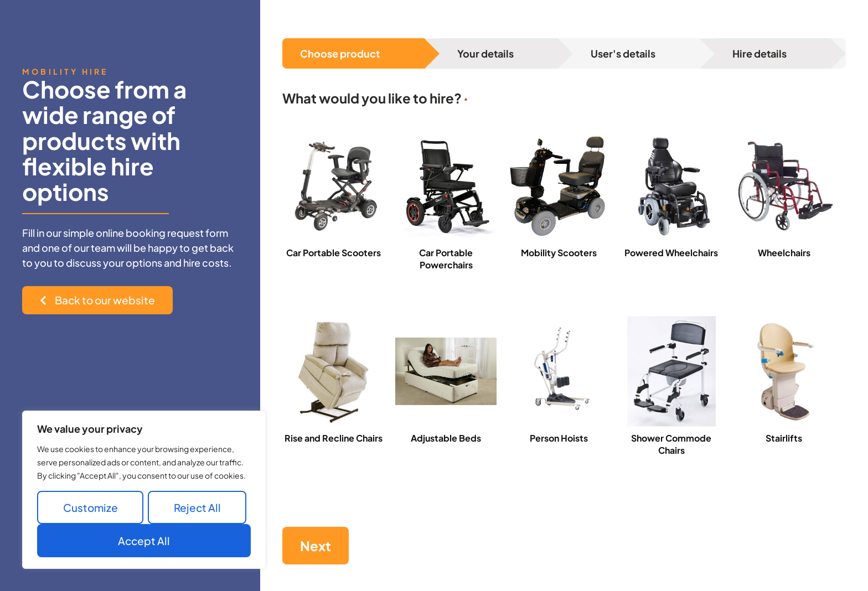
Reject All (197, 507)
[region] (144, 490)
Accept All (144, 541)
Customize (91, 507)
